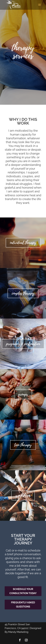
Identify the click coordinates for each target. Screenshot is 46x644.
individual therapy (23, 243)
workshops (23, 495)
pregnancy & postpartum (23, 344)
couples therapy (23, 293)
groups (23, 394)
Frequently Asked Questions (23, 605)
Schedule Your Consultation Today (23, 591)
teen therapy (23, 445)
